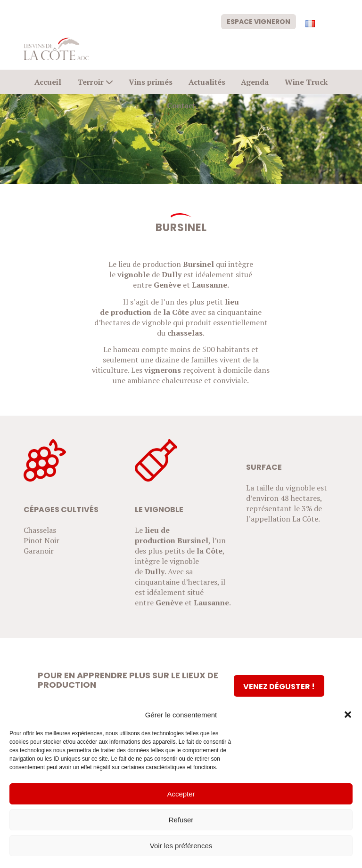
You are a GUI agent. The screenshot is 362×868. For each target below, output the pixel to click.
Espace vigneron (259, 22)
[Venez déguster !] (279, 686)
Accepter (181, 794)
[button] (348, 715)
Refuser (181, 820)
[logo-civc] (56, 49)
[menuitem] (259, 21)
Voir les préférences (181, 846)
